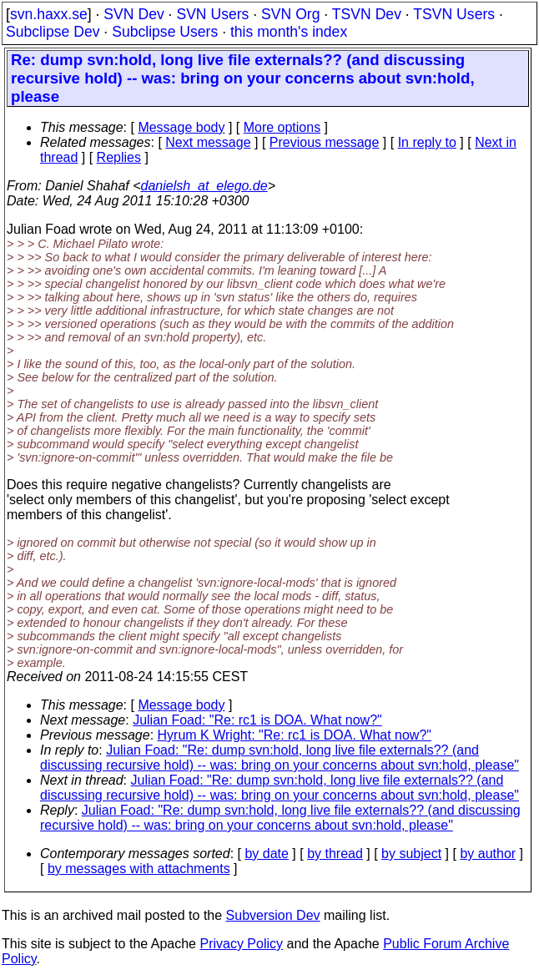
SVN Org (290, 14)
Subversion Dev (273, 915)
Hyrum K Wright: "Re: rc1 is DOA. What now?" (295, 735)
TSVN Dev (367, 14)
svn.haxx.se (49, 14)
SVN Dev (133, 14)
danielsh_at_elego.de (204, 186)
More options (282, 127)
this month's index (289, 32)
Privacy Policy (241, 944)
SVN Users (212, 14)
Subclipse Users (165, 32)
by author (488, 854)
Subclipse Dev (53, 32)
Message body (181, 127)
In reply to (427, 142)
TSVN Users (454, 14)
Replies (119, 157)
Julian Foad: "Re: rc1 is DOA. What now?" (257, 720)
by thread (335, 854)
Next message (208, 142)
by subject (411, 854)
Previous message (325, 142)
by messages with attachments (139, 869)
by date (266, 854)
